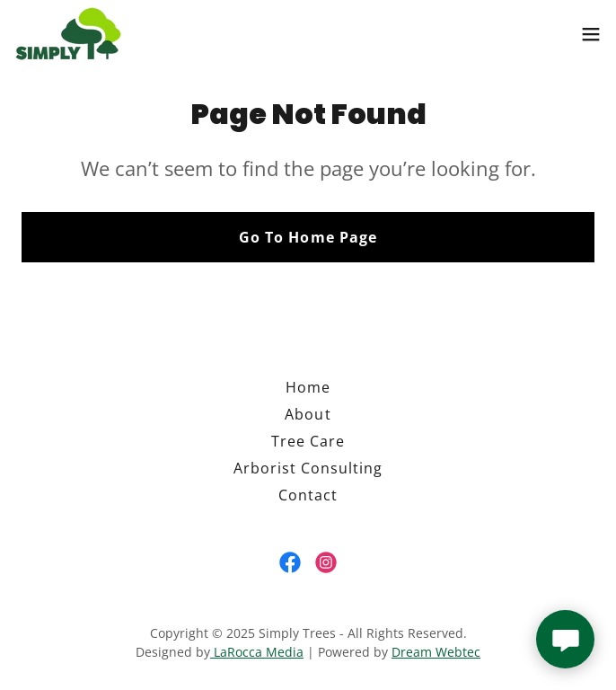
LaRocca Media (257, 652)
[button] (591, 34)
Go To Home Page (308, 237)
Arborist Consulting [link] (308, 468)
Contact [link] (308, 495)
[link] (68, 34)
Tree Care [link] (308, 441)
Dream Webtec (436, 652)
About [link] (308, 414)
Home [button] (308, 387)
